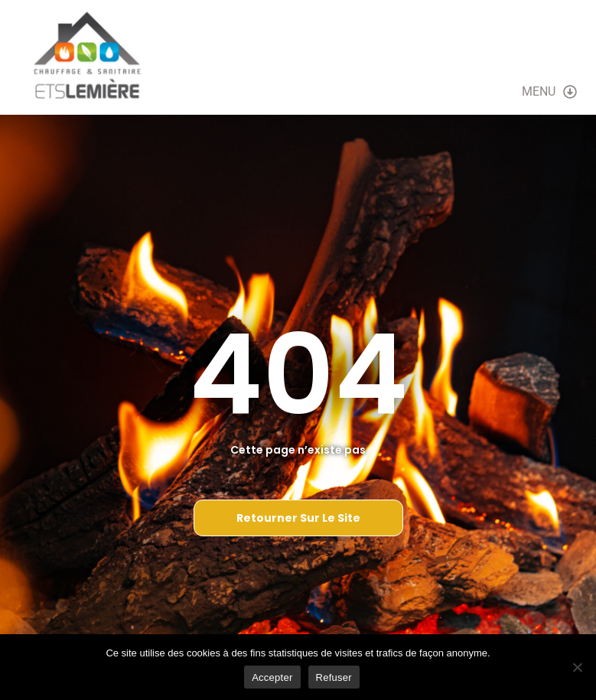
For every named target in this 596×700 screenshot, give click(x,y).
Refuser (334, 677)
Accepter (272, 677)
